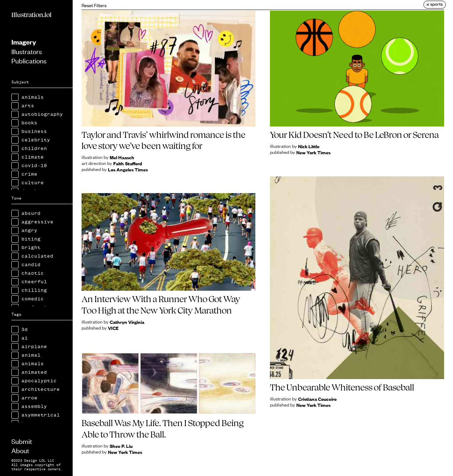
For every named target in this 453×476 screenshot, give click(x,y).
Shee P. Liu (121, 446)
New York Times (313, 152)
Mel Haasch (122, 157)
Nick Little (309, 146)
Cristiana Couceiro (317, 399)
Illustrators (27, 51)
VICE (113, 328)
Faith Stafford (128, 163)
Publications (29, 60)
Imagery (24, 42)
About (20, 450)
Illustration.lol (32, 15)
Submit (22, 441)
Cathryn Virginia (127, 322)
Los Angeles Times (128, 169)
